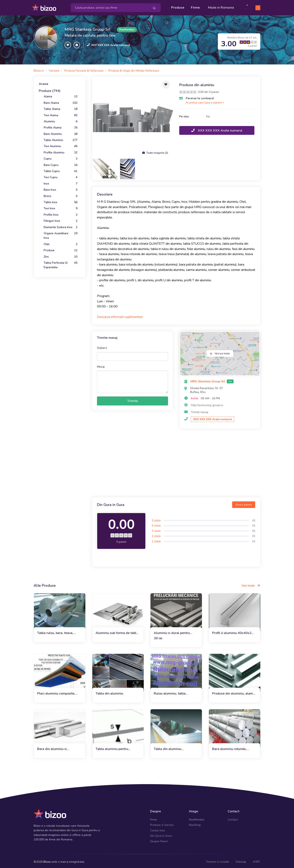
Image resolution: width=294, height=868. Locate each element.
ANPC (257, 860)
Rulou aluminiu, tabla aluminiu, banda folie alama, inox (175, 692)
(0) (254, 519)
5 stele (156, 518)
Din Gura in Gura (161, 834)
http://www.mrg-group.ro (207, 403)
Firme (195, 7)
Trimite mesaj (199, 410)
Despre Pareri (159, 839)
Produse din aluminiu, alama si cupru (233, 692)
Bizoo (47, 860)
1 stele (156, 540)
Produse (178, 7)
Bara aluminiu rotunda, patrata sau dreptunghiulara (233, 747)
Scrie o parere (244, 503)
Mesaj (101, 365)
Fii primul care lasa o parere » (205, 101)
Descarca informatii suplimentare (120, 315)
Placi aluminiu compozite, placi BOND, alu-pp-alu (56, 692)
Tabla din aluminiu (109, 692)
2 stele (156, 534)
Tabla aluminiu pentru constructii (112, 747)
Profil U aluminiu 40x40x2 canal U (232, 631)
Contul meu (158, 829)
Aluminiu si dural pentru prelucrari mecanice (172, 631)
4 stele (156, 524)
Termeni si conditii (217, 860)
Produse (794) (50, 89)
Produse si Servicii (162, 823)
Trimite (133, 399)
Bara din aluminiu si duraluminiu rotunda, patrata (59, 747)
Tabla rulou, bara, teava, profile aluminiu (55, 631)
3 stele (156, 529)
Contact (233, 818)
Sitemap (241, 860)
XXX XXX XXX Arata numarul (111, 43)
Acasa (43, 82)
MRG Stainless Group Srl (87, 28)
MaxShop (195, 823)
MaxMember (197, 818)
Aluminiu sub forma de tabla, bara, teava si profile (117, 631)
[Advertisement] (176, 462)
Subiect (102, 346)
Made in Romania (221, 7)
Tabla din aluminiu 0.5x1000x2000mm (169, 747)
